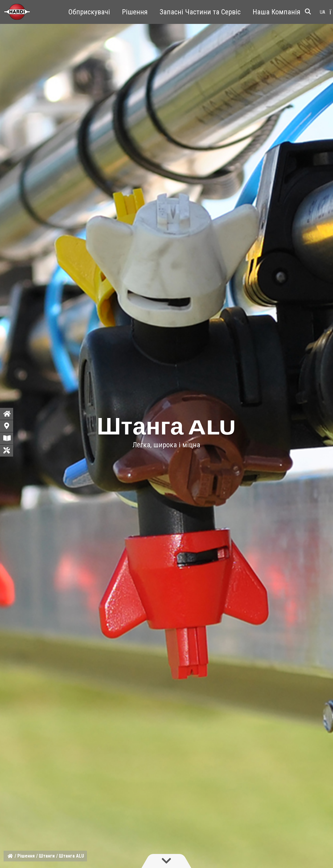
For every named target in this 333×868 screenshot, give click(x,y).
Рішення (135, 12)
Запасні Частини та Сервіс (200, 12)
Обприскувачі (89, 12)
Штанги (47, 856)
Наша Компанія (277, 12)
